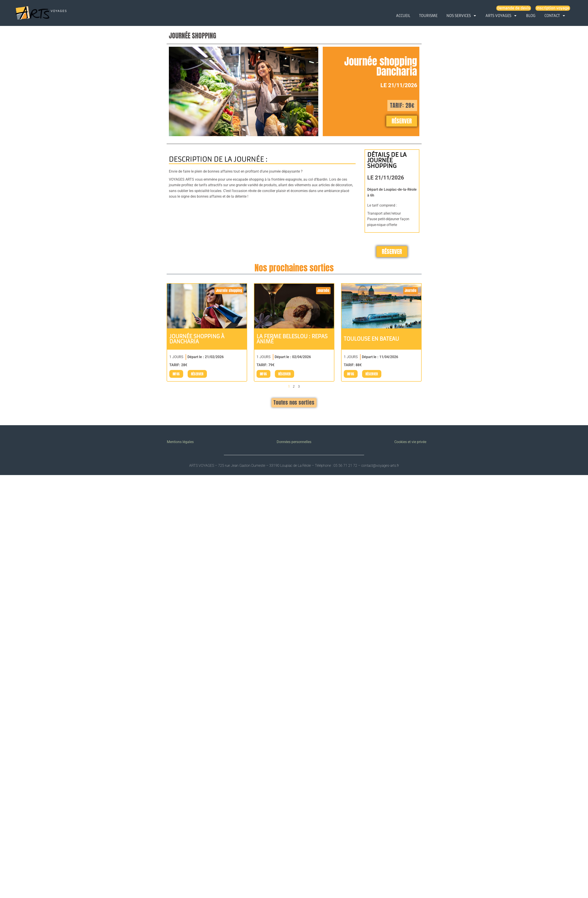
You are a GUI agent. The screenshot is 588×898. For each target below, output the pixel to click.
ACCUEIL (403, 16)
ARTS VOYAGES (501, 16)
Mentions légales (180, 442)
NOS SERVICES (462, 16)
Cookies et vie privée (410, 442)
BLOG (531, 16)
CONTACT (555, 16)
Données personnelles (294, 442)
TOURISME (428, 16)
